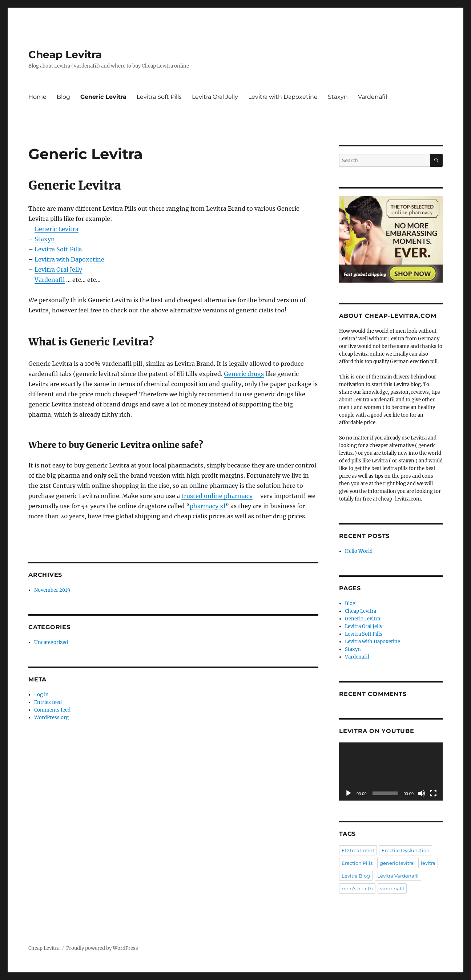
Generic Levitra (103, 97)
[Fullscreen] (433, 793)
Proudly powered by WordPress (102, 948)
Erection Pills (357, 863)
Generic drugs (244, 374)
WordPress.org (51, 718)
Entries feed (48, 702)
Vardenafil (373, 97)
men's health (357, 888)
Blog (63, 97)
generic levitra (397, 863)
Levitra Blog (356, 876)
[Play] (349, 793)
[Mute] (422, 793)
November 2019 (52, 590)
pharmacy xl (208, 506)
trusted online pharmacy (217, 496)
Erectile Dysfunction (406, 850)
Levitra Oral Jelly (215, 97)
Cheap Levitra (65, 54)
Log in (41, 695)
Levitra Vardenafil (398, 876)
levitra (428, 863)
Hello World (359, 551)
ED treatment (358, 850)
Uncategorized (51, 642)
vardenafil (392, 888)
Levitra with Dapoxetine (283, 97)
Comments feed (52, 710)
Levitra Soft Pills (159, 97)
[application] (391, 772)
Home (37, 97)
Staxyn (338, 97)
